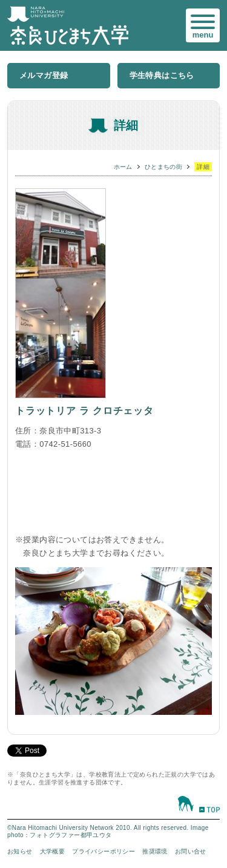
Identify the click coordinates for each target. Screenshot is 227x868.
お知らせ (20, 851)
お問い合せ (191, 851)
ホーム (123, 167)
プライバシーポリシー (104, 851)
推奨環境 (155, 851)
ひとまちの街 (163, 167)
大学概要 (53, 851)
